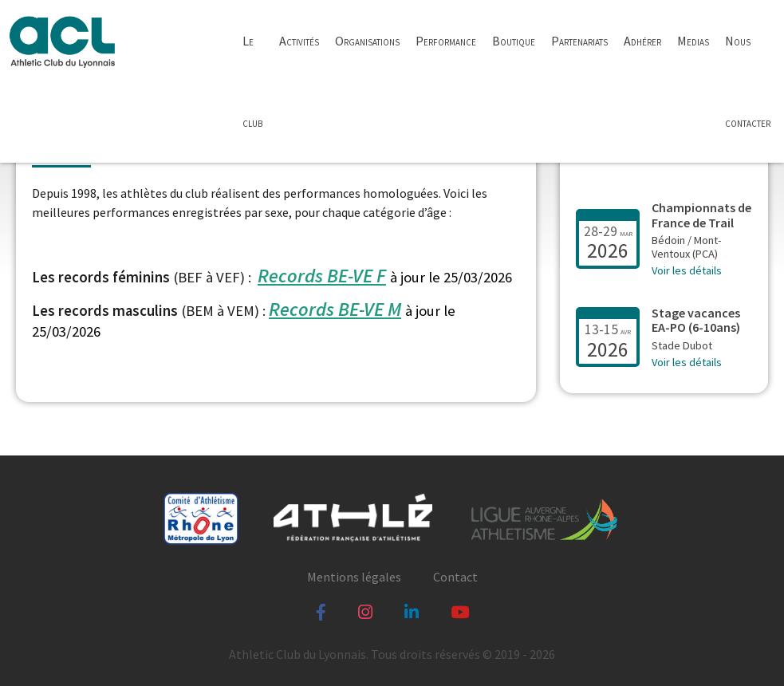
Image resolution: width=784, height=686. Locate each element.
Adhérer (642, 41)
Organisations (367, 41)
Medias (693, 41)
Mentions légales (354, 577)
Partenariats (579, 41)
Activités (299, 41)
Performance (446, 41)
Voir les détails (687, 270)
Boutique (514, 41)
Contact (455, 577)
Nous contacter (748, 81)
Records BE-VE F (322, 276)
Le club (252, 81)
